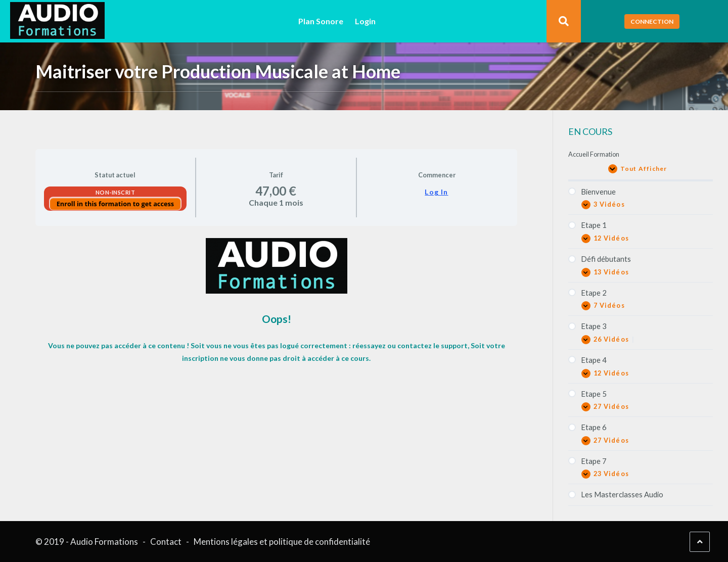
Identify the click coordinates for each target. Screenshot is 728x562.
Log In (436, 192)
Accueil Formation (594, 154)
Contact (166, 542)
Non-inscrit (116, 192)
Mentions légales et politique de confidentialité (282, 542)
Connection (652, 21)
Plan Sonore (321, 21)
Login (365, 21)
